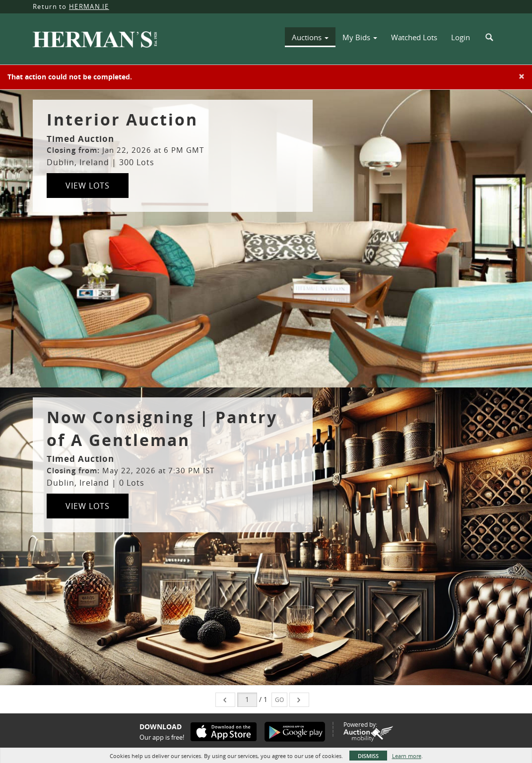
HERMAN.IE (89, 6)
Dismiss (368, 756)
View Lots (88, 186)
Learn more (407, 756)
